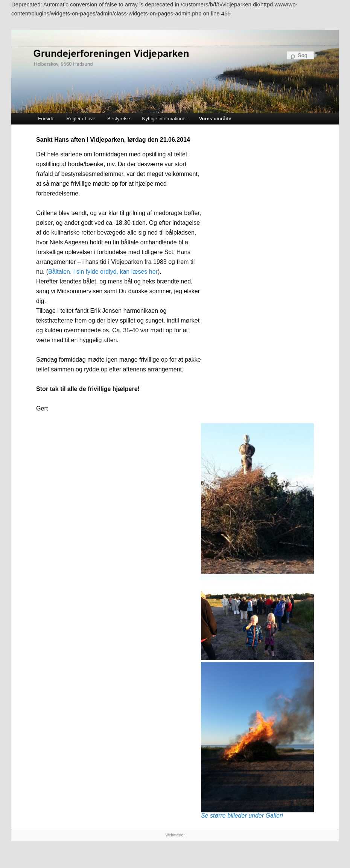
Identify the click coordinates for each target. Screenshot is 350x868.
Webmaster (175, 835)
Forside (46, 119)
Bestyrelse (119, 119)
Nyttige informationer (164, 119)
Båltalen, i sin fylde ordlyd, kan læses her (103, 272)
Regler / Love (81, 119)
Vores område (215, 119)
